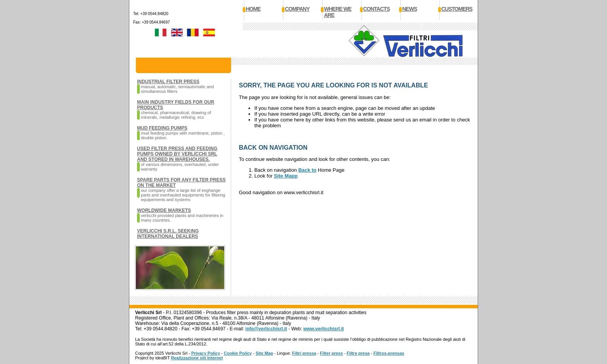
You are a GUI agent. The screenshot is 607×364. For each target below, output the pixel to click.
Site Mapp (286, 176)
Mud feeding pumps (162, 128)
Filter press (332, 353)
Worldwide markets (164, 210)
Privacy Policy (206, 353)
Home (253, 9)
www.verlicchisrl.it (323, 329)
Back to (307, 170)
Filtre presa (358, 353)
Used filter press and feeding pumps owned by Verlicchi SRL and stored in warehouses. (177, 154)
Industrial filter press (168, 82)
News (410, 9)
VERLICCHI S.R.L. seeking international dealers (168, 234)
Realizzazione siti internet (197, 358)
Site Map (264, 353)
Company (297, 9)
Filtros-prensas (389, 353)
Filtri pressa (304, 353)
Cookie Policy (238, 353)
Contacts (376, 9)
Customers (457, 9)
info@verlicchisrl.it (266, 329)
